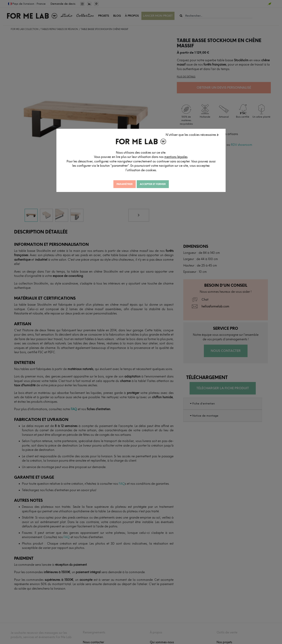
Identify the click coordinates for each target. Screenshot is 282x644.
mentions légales (177, 157)
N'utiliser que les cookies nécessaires (192, 135)
